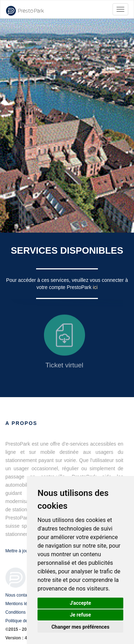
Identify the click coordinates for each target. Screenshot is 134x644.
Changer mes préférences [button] (80, 627)
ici (95, 287)
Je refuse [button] (80, 615)
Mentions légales (21, 604)
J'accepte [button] (80, 603)
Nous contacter (20, 595)
